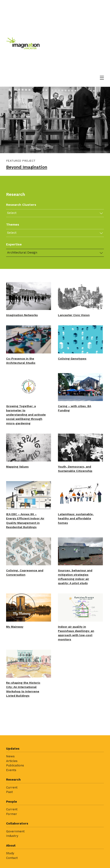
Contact (12, 858)
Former (12, 814)
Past (9, 792)
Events (11, 770)
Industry (12, 836)
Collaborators (17, 823)
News (10, 756)
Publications (15, 765)
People (11, 802)
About (11, 846)
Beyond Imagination (27, 167)
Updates (13, 749)
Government (15, 831)
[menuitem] (55, 761)
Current (12, 787)
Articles (12, 761)
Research (13, 780)
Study (10, 853)
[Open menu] (102, 78)
